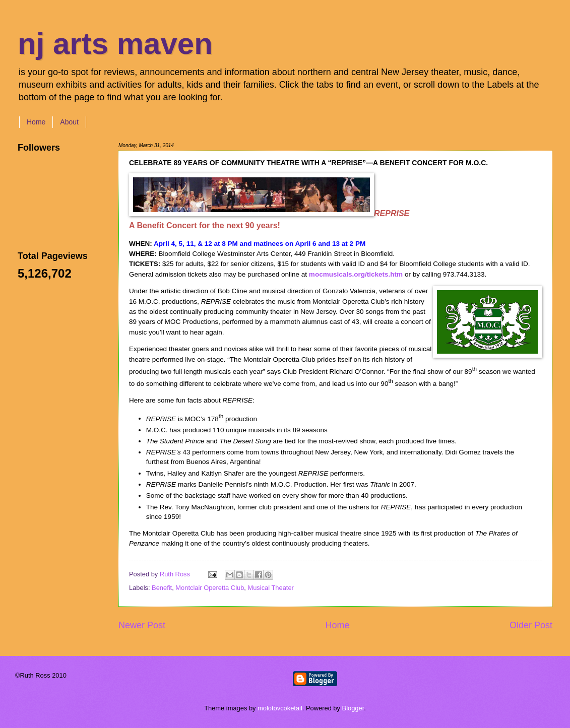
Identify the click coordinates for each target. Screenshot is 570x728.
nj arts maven (115, 44)
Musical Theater (270, 588)
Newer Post (142, 625)
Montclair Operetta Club (210, 588)
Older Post (531, 625)
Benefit (162, 588)
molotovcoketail (280, 708)
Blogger (353, 708)
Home (36, 122)
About (69, 122)
